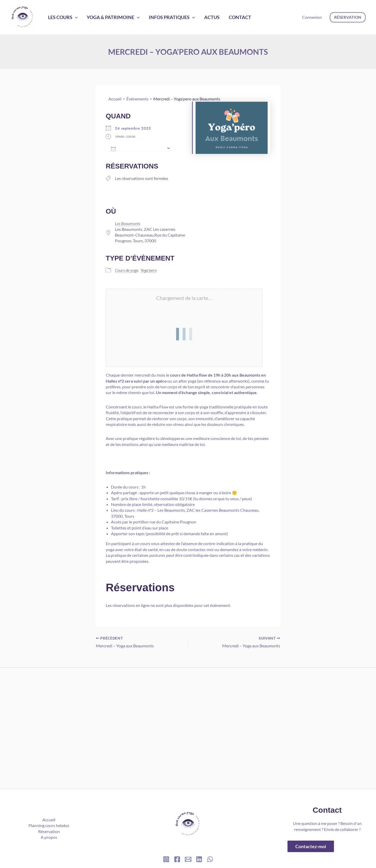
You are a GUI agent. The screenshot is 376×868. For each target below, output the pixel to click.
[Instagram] (166, 859)
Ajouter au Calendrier (137, 148)
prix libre (129, 499)
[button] (348, 17)
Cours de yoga (127, 270)
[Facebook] (177, 859)
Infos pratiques (162, 17)
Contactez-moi (311, 846)
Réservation (49, 831)
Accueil (49, 820)
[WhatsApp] (210, 859)
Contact (222, 17)
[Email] (188, 859)
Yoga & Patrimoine (107, 17)
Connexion (312, 17)
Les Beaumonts (128, 223)
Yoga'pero (149, 270)
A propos (49, 837)
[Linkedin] (199, 859)
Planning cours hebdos (49, 825)
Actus (198, 17)
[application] (73, 17)
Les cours (61, 17)
